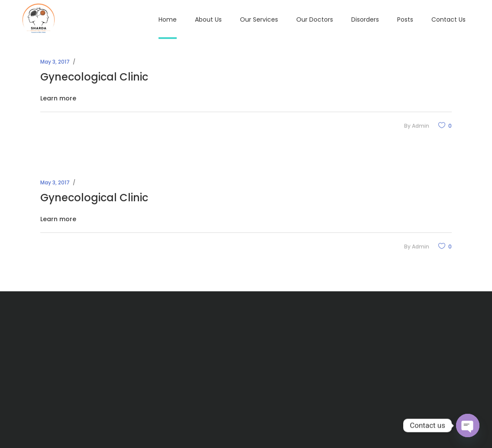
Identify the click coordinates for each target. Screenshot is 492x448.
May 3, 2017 (55, 62)
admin (421, 126)
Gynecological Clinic (94, 77)
